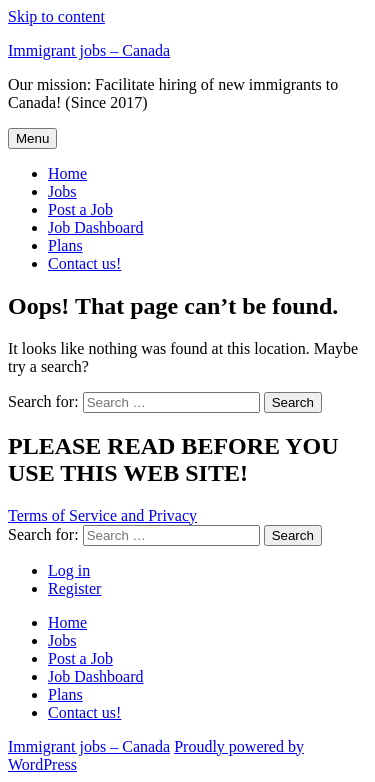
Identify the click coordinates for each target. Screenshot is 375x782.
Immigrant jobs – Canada (89, 50)
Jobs (62, 191)
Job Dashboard (96, 227)
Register (74, 588)
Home (67, 173)
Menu (32, 138)
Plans (65, 245)
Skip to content (56, 16)
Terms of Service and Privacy (102, 515)
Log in (69, 570)
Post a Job (80, 209)
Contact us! (84, 263)
